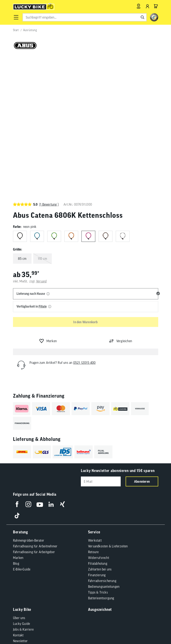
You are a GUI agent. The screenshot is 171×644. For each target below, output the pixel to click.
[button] (16, 17)
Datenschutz (81, 533)
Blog (16, 422)
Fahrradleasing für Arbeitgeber (34, 411)
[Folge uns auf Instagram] (28, 363)
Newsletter (20, 500)
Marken (18, 417)
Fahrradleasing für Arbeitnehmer (35, 405)
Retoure (93, 411)
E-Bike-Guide (22, 428)
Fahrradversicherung (102, 440)
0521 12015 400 (84, 221)
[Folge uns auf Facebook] (17, 363)
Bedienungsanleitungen (104, 445)
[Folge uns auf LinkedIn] (51, 363)
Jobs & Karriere (23, 488)
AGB (21, 533)
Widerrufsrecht (99, 417)
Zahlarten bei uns (100, 428)
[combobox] (85, 17)
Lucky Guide (21, 482)
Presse (18, 506)
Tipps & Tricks (98, 451)
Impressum (36, 533)
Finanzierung (97, 434)
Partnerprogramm (25, 511)
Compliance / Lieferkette (35, 539)
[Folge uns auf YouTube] (40, 363)
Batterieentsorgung (101, 457)
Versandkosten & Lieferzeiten (108, 405)
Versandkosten (74, 550)
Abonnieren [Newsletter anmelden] (142, 340)
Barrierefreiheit (58, 533)
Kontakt (18, 494)
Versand (41, 140)
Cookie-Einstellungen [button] (108, 533)
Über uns (19, 477)
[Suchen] (143, 17)
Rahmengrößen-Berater (29, 399)
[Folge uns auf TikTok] (17, 374)
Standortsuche (23, 517)
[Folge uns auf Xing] (62, 363)
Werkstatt (95, 399)
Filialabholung (98, 422)
